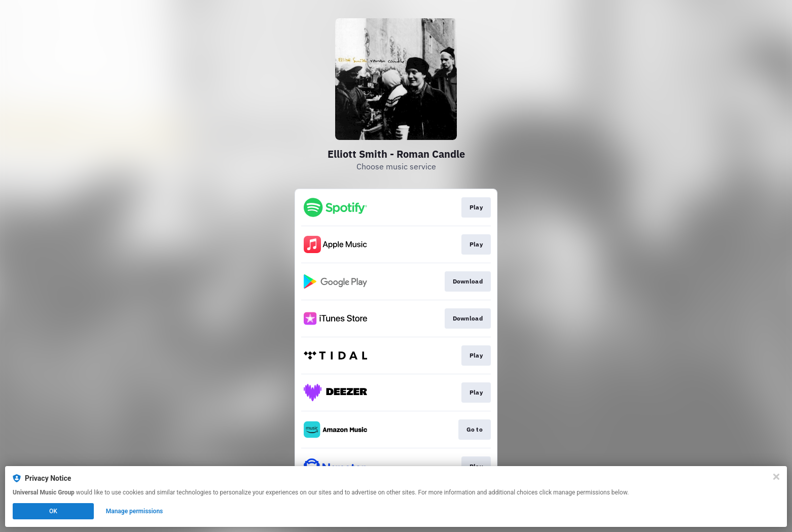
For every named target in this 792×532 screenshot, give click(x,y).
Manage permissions (135, 511)
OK (53, 511)
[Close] (776, 477)
